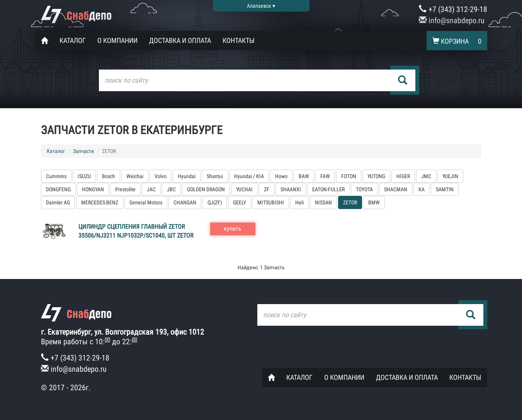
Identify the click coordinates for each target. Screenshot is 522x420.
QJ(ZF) (215, 202)
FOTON (349, 176)
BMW (374, 202)
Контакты (239, 40)
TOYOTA (364, 189)
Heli (299, 202)
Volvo (161, 176)
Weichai (135, 176)
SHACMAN (396, 189)
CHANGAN (185, 202)
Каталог (73, 40)
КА (422, 189)
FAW (325, 176)
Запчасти (83, 151)
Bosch (109, 176)
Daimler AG (58, 202)
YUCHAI (244, 189)
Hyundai (187, 176)
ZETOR (350, 202)
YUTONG (376, 176)
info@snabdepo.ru (452, 20)
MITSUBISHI (271, 202)
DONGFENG (58, 189)
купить (233, 229)
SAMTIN (445, 189)
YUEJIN (450, 176)
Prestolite (125, 189)
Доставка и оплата (180, 40)
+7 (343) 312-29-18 (453, 9)
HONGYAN (93, 189)
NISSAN (323, 202)
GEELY (240, 202)
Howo (281, 176)
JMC (426, 176)
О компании (117, 40)
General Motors (146, 202)
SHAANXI (291, 189)
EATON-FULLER (328, 189)
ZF (267, 189)
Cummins (56, 176)
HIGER (403, 176)
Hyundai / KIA (249, 176)
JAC (151, 189)
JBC (171, 189)
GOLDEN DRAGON (206, 189)
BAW (304, 176)
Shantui (215, 176)
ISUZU (84, 176)
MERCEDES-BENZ (100, 202)
